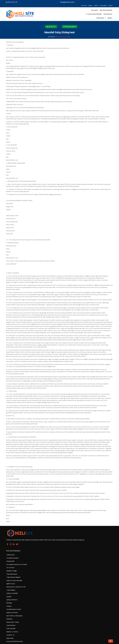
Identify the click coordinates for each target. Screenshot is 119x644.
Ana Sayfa (51, 29)
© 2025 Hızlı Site (12, 641)
